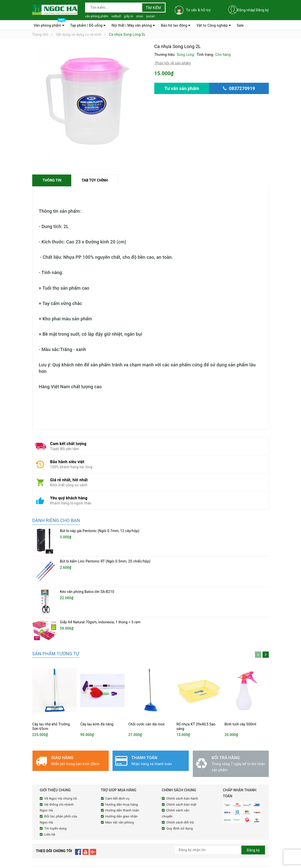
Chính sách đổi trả (180, 774)
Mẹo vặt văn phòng (120, 774)
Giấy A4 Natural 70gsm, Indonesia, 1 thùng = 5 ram (100, 582)
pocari (151, 16)
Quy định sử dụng (180, 780)
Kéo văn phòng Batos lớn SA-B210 (87, 565)
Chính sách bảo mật (181, 755)
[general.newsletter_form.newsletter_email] (220, 801)
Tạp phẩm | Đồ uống (88, 25)
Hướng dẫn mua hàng (122, 755)
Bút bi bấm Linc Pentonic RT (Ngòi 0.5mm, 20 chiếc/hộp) (105, 548)
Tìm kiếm (153, 8)
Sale (240, 25)
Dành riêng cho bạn (56, 521)
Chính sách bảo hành (182, 750)
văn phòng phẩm (97, 16)
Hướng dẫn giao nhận (122, 768)
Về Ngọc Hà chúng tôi (61, 750)
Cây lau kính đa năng (97, 675)
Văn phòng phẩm (50, 24)
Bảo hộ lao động (176, 25)
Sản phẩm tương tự (56, 605)
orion (140, 16)
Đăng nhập (246, 10)
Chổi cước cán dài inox (146, 675)
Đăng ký (262, 10)
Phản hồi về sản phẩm (173, 63)
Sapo (126, 863)
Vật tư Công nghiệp (214, 25)
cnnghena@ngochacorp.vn (65, 848)
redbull (116, 16)
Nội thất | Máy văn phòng (133, 25)
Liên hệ (50, 785)
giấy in (128, 16)
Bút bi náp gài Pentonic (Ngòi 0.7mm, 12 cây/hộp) (100, 531)
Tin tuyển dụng (55, 780)
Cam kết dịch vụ (118, 750)
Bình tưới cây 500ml (240, 675)
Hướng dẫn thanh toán (122, 762)
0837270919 (61, 842)
